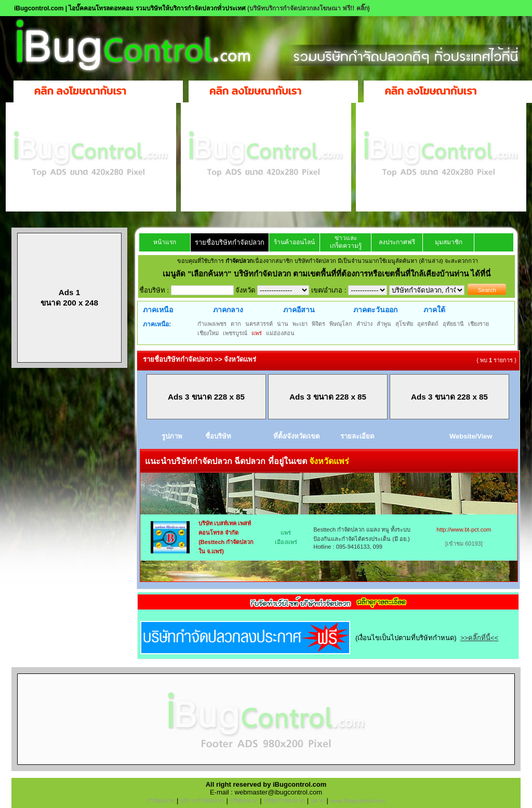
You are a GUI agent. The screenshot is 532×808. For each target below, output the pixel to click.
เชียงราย (478, 324)
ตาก (236, 324)
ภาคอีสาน (299, 310)
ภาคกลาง (228, 310)
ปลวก (318, 801)
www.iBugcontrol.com (357, 801)
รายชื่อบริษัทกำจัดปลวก (230, 242)
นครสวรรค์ (259, 324)
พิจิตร (318, 324)
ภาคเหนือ (158, 310)
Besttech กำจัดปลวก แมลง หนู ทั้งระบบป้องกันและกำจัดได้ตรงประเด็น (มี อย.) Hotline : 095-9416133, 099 (362, 538)
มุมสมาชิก (449, 242)
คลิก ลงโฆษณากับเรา (80, 91)
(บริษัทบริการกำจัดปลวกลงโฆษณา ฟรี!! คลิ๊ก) (309, 8)
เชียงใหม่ (208, 333)
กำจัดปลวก (161, 801)
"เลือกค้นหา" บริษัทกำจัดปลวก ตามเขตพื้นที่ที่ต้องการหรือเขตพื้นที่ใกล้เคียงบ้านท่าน (329, 274)
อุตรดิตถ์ (428, 324)
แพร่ (257, 333)
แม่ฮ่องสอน (280, 333)
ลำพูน (384, 324)
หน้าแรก (165, 242)
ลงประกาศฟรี (397, 242)
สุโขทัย (404, 324)
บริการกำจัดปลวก (202, 801)
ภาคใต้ (434, 310)
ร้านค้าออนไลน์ (294, 242)
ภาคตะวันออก (375, 310)
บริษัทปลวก (244, 801)
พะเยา (300, 324)
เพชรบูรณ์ (235, 333)
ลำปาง (364, 324)
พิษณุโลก (341, 324)
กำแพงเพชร (212, 324)
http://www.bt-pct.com (464, 529)
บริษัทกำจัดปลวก (284, 801)
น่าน (283, 324)
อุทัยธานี (453, 324)
